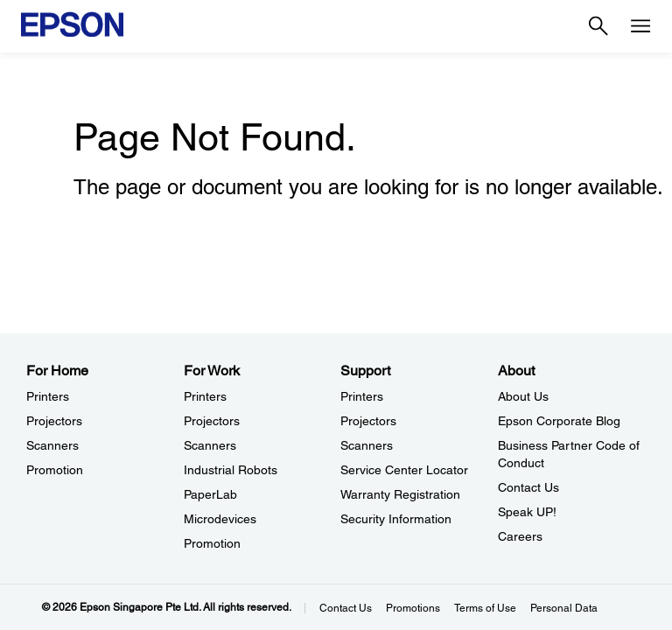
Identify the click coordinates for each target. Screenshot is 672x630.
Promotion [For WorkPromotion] (212, 543)
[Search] (598, 26)
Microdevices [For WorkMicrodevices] (220, 519)
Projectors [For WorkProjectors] (212, 421)
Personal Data (564, 608)
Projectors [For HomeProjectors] (54, 421)
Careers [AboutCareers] (520, 536)
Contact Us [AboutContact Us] (528, 487)
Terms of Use (485, 608)
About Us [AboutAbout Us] (523, 396)
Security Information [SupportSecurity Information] (396, 519)
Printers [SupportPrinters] (362, 396)
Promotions (413, 608)
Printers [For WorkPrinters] (205, 396)
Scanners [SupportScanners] (367, 445)
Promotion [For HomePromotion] (55, 470)
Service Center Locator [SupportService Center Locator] (404, 470)
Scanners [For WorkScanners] (210, 445)
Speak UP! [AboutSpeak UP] (527, 512)
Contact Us (346, 608)
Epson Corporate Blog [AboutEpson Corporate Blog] (559, 421)
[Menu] (640, 26)
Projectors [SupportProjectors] (368, 421)
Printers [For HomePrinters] (48, 396)
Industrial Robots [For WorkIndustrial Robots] (231, 470)
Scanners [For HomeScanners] (52, 445)
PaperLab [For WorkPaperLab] (210, 494)
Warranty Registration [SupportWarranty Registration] (400, 494)
